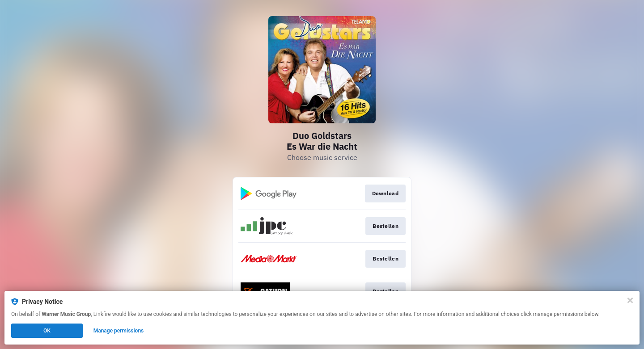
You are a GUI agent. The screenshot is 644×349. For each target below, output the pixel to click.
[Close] (630, 300)
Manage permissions (119, 331)
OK (47, 331)
